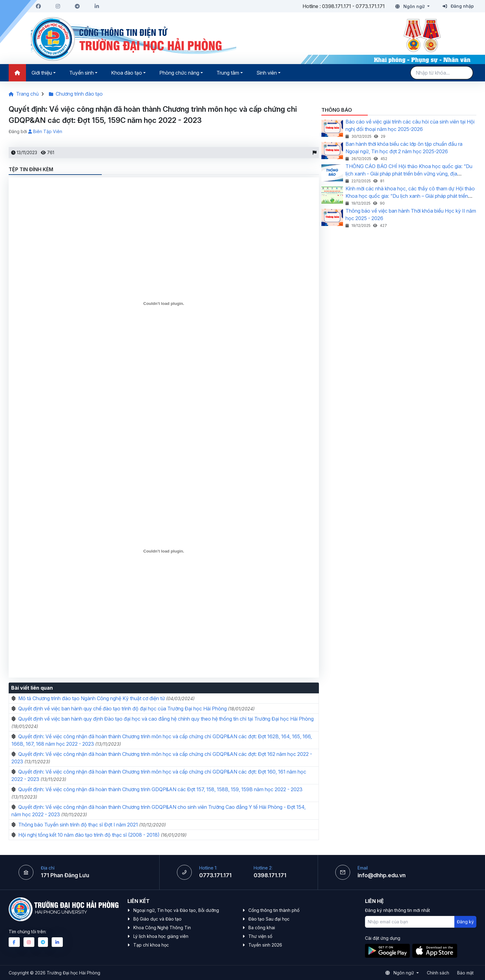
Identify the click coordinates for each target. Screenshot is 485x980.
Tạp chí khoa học (151, 945)
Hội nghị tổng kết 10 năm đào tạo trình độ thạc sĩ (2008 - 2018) (89, 835)
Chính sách (438, 973)
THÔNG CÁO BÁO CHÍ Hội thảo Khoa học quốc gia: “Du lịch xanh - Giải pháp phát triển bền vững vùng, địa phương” (409, 174)
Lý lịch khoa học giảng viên (161, 936)
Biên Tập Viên (45, 131)
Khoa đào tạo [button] (127, 73)
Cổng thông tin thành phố (274, 910)
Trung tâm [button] (228, 73)
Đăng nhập (458, 6)
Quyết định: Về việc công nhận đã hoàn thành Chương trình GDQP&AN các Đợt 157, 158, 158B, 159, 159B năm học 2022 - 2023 (160, 789)
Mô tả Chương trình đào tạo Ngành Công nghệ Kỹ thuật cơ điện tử (92, 698)
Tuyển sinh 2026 (265, 945)
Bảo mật (465, 973)
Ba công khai (262, 928)
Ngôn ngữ (411, 6)
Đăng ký (465, 922)
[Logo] (134, 39)
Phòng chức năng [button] (179, 73)
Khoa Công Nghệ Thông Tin (162, 928)
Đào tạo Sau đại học (269, 919)
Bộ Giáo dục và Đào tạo (157, 919)
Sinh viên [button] (267, 73)
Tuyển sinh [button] (82, 73)
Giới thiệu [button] (42, 73)
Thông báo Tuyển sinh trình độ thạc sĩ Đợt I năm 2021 (78, 825)
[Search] (442, 73)
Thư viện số (260, 936)
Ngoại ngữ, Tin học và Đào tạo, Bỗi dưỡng (176, 910)
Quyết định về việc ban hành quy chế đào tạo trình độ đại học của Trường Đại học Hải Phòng (122, 709)
